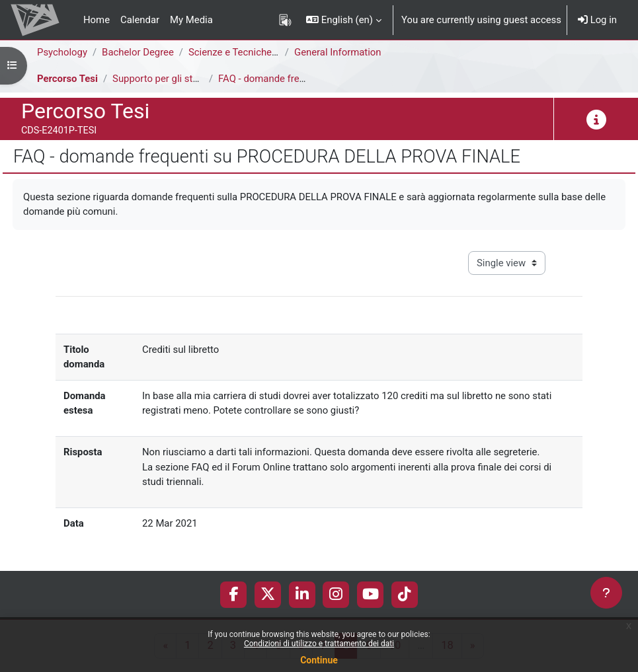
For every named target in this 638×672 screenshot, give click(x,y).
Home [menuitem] (97, 20)
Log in (597, 20)
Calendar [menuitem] (140, 20)
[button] (344, 20)
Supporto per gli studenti (166, 79)
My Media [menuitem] (191, 20)
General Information (338, 52)
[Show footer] (606, 593)
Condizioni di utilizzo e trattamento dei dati (319, 644)
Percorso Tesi (67, 79)
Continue (319, 660)
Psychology (62, 52)
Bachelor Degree (138, 52)
